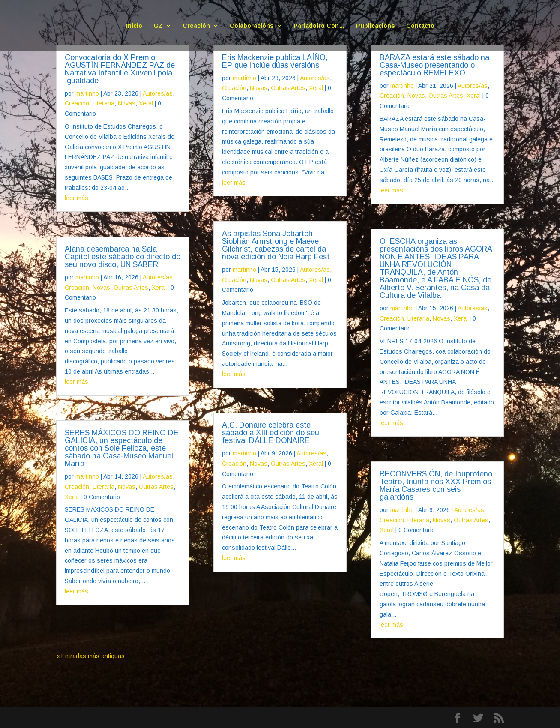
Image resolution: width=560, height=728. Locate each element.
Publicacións (376, 26)
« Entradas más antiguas (90, 656)
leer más (76, 198)
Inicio (134, 26)
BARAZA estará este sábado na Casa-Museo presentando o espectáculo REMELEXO (434, 65)
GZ (158, 26)
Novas (127, 103)
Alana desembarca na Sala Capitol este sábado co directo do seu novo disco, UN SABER (123, 257)
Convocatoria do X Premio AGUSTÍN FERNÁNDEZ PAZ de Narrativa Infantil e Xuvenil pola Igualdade (120, 69)
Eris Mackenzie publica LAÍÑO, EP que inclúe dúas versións (275, 61)
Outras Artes (131, 288)
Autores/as (158, 93)
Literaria (103, 103)
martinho (87, 93)
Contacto (420, 26)
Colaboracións (252, 26)
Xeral (146, 103)
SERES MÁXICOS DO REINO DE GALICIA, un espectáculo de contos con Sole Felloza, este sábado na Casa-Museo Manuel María (122, 448)
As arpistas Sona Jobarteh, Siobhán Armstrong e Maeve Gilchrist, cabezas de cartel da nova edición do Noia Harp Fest (276, 245)
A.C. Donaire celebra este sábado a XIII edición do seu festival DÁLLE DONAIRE (271, 433)
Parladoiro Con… (319, 26)
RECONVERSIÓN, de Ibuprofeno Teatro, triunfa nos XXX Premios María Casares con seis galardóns (436, 485)
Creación (196, 26)
